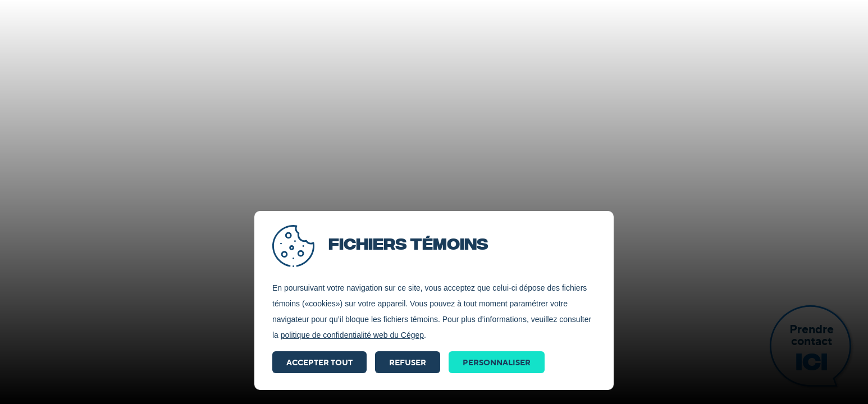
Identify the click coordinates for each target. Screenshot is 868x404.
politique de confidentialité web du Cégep (352, 335)
